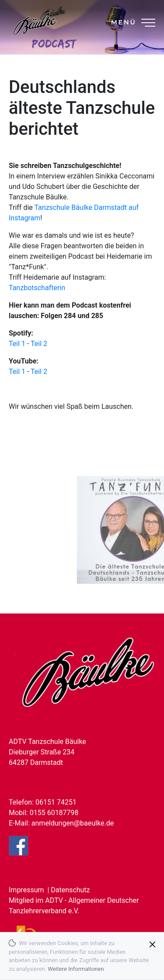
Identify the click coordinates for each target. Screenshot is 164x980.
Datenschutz (70, 890)
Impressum (26, 890)
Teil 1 (17, 344)
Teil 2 (39, 344)
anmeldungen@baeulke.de (73, 823)
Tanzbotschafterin (37, 288)
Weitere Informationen (76, 969)
